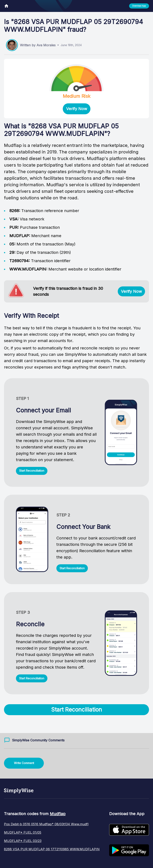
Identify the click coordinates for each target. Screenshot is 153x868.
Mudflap (58, 814)
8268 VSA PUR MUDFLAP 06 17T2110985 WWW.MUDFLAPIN (52, 849)
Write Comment (24, 763)
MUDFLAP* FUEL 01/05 (23, 832)
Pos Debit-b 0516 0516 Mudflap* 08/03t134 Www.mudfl (46, 824)
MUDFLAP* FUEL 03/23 (23, 841)
